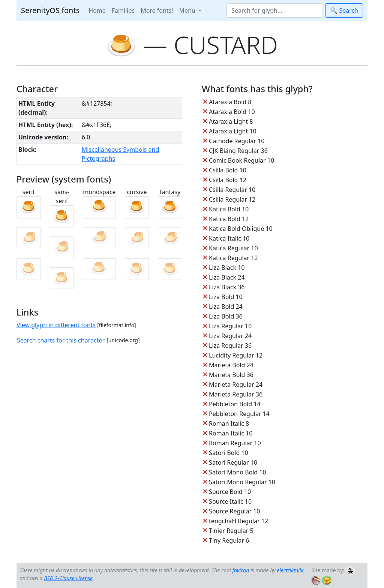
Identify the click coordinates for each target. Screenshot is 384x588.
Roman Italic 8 (229, 423)
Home (97, 10)
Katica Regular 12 (233, 258)
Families (123, 10)
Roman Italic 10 (231, 433)
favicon (241, 570)
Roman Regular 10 (235, 443)
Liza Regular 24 (230, 336)
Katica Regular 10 (233, 248)
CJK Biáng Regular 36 (238, 151)
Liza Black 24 (227, 277)
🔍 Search (344, 10)
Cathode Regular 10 (237, 141)
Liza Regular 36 (230, 346)
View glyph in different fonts (56, 325)
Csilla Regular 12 (232, 199)
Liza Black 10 (227, 268)
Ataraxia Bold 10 (232, 112)
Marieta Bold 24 (231, 365)
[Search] (274, 10)
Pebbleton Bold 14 (235, 404)
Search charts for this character (61, 340)
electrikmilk (290, 570)
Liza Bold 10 (226, 297)
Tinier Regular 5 (231, 531)
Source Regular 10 (234, 511)
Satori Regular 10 (233, 462)
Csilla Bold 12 (228, 180)
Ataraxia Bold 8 (230, 102)
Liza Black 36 (227, 287)
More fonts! (157, 10)
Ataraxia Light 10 (232, 131)
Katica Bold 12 (229, 219)
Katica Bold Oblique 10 (241, 229)
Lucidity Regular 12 (236, 355)
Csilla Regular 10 (232, 190)
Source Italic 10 (230, 501)
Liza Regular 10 (230, 326)
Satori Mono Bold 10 (238, 472)
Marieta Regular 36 (236, 394)
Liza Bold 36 (226, 316)
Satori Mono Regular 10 (242, 482)
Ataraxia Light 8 (231, 121)
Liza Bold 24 (226, 307)
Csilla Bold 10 (228, 170)
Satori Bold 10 (229, 453)
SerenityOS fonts (50, 10)
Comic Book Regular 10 (241, 160)
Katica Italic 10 (229, 238)
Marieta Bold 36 (231, 375)
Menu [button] (188, 10)
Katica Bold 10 (229, 209)
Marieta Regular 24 (236, 385)
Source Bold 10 (230, 492)
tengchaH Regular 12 (238, 521)
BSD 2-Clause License (68, 578)
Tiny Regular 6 (229, 540)
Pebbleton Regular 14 (239, 414)
